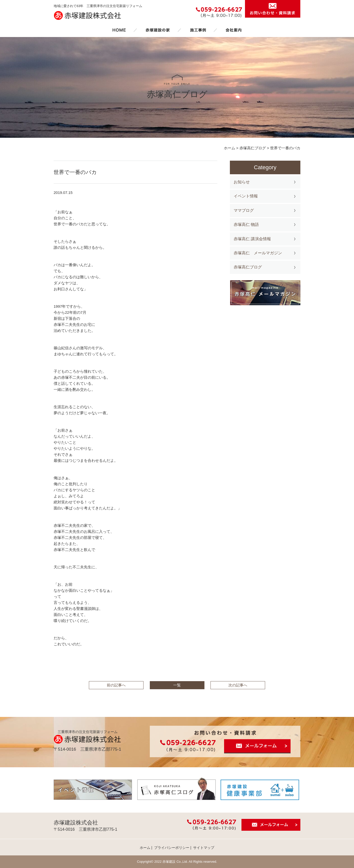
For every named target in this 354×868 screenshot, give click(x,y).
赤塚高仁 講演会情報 (252, 239)
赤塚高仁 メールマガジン (258, 253)
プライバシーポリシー (172, 848)
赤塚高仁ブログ (248, 267)
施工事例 (198, 30)
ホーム (119, 30)
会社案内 (234, 30)
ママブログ (244, 210)
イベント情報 (246, 196)
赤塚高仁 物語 (246, 224)
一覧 (177, 685)
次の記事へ (238, 685)
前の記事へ (116, 685)
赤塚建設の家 (158, 30)
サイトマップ (204, 848)
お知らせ (242, 182)
